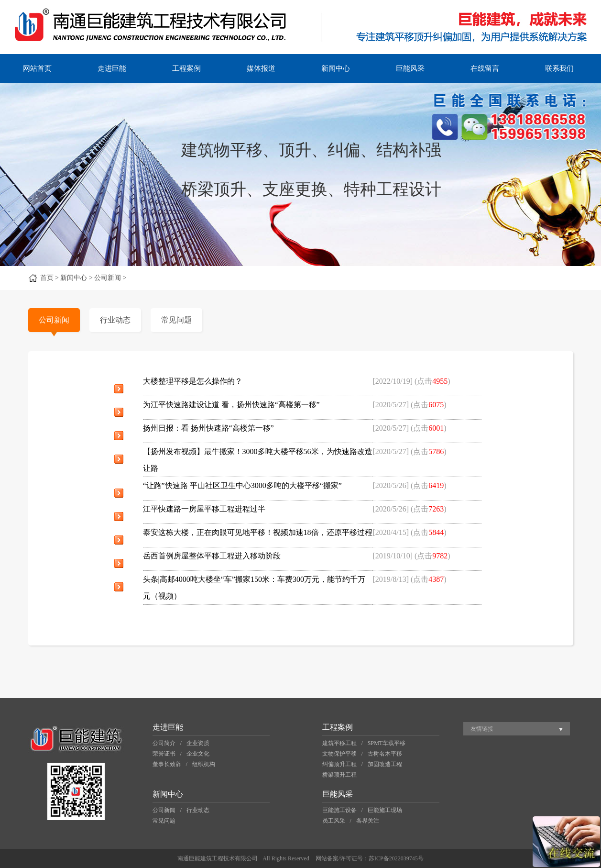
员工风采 (334, 821)
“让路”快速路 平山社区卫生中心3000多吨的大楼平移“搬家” (242, 485)
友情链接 (482, 729)
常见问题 (176, 320)
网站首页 (37, 68)
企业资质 (198, 743)
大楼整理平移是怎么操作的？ (193, 381)
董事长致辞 (167, 764)
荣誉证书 (164, 754)
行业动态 (115, 320)
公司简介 (164, 743)
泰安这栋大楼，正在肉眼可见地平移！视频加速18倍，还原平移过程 (258, 532)
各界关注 (368, 821)
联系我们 (559, 68)
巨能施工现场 (385, 810)
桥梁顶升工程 (339, 775)
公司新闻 (54, 320)
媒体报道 (261, 68)
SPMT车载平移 (387, 743)
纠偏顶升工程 (339, 764)
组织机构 (204, 764)
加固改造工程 (385, 764)
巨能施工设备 (339, 810)
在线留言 (485, 68)
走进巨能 (112, 68)
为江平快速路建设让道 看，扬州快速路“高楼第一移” (231, 405)
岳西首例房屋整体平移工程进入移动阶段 (212, 556)
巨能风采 (410, 68)
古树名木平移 (385, 754)
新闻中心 (336, 68)
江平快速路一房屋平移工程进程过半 (204, 509)
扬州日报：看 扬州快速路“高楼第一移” (208, 428)
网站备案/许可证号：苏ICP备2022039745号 (370, 858)
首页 (47, 278)
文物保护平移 (339, 754)
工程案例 (186, 68)
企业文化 (198, 754)
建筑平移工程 (339, 743)
